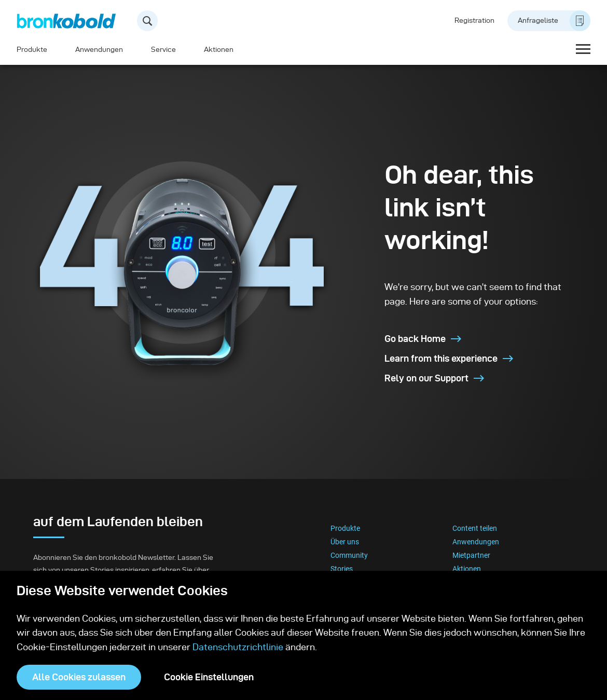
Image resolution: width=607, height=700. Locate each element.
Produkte (32, 50)
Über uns (345, 542)
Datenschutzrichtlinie (238, 647)
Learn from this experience (449, 358)
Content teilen (475, 528)
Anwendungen (99, 50)
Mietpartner (471, 555)
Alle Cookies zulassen (79, 677)
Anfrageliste (554, 21)
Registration (474, 20)
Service (163, 50)
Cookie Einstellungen (209, 677)
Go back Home (423, 339)
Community (349, 555)
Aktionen (219, 50)
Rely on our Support (434, 378)
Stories (342, 569)
